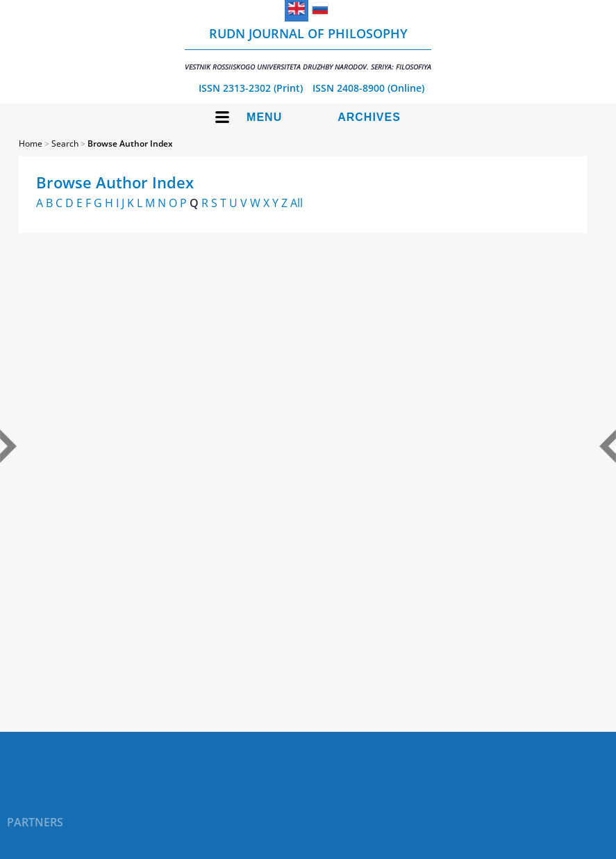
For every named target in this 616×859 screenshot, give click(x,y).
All (297, 203)
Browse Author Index (130, 144)
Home (31, 144)
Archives (369, 117)
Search (65, 144)
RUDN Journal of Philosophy (308, 48)
